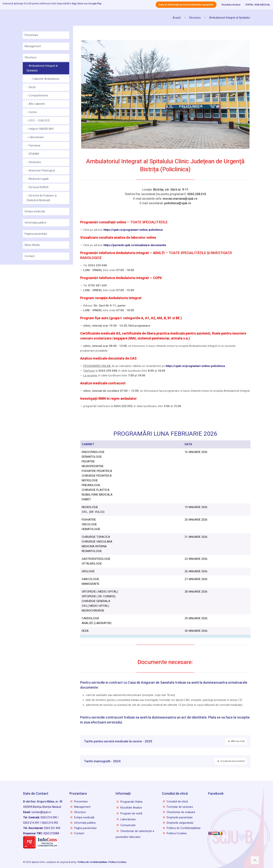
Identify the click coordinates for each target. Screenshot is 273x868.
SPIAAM (34, 154)
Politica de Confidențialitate (184, 828)
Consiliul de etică (177, 802)
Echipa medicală (35, 211)
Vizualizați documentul (231, 761)
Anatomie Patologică (42, 170)
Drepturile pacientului (180, 817)
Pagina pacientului (36, 234)
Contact (30, 256)
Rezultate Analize (231, 5)
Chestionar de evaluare (181, 812)
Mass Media (32, 245)
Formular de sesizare (180, 807)
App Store (78, 4)
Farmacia (34, 145)
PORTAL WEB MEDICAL (258, 5)
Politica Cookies (177, 833)
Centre (33, 112)
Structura (195, 18)
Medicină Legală (39, 179)
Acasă (177, 18)
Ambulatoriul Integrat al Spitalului (229, 18)
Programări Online (131, 802)
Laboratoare (36, 137)
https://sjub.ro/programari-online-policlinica (195, 366)
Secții (32, 87)
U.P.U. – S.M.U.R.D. (39, 120)
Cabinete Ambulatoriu (46, 79)
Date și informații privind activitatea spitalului (186, 5)
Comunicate (128, 825)
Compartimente (38, 95)
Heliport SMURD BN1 (41, 129)
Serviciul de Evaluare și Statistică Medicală (42, 198)
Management (33, 46)
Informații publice (35, 223)
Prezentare (31, 35)
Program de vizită (131, 813)
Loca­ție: (165, 190)
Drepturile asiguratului (180, 823)
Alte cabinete (37, 104)
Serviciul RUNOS (39, 187)
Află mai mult (236, 741)
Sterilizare (35, 162)
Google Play (95, 4)
